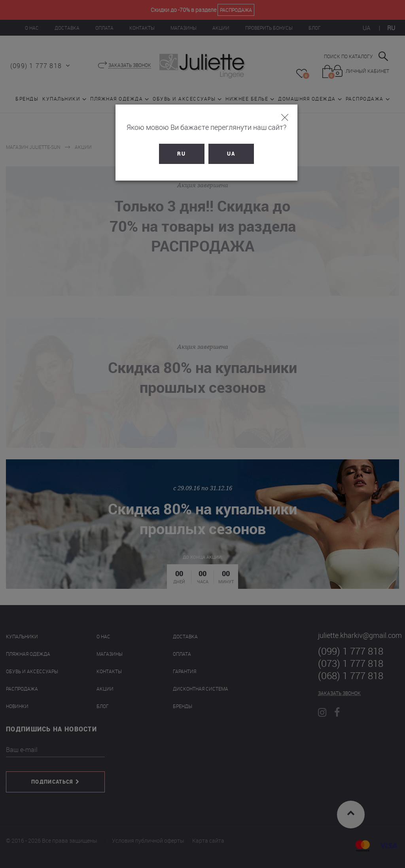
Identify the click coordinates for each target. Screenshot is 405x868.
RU (178, 154)
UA (227, 154)
